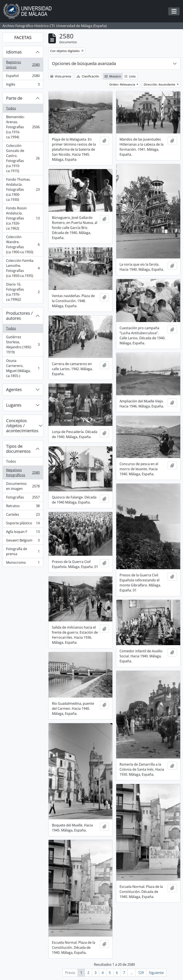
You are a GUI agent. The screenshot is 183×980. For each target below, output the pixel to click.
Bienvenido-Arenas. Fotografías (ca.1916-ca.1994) (23, 127)
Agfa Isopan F (23, 533)
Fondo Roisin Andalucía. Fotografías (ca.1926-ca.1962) (23, 218)
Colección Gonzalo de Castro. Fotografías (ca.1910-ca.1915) (23, 158)
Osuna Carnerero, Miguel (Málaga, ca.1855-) (23, 368)
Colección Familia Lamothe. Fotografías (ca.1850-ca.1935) (23, 268)
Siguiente (156, 973)
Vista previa (61, 76)
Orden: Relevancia (123, 84)
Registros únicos (23, 65)
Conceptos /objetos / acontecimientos (22, 426)
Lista (130, 76)
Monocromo (23, 563)
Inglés (23, 85)
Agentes (14, 390)
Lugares (14, 405)
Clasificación (88, 76)
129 (141, 973)
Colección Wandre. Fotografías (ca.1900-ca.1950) (23, 244)
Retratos (23, 507)
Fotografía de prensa (23, 551)
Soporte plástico (23, 524)
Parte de (14, 98)
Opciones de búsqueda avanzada (84, 63)
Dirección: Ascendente (160, 84)
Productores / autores (19, 316)
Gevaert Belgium (23, 541)
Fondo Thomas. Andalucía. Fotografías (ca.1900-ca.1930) (23, 189)
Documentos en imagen (23, 486)
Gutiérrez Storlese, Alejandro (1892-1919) (23, 345)
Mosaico (113, 76)
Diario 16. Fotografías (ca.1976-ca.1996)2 (23, 292)
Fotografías (23, 498)
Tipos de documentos (18, 449)
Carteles (23, 515)
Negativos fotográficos (23, 472)
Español (23, 77)
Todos (11, 108)
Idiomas (14, 52)
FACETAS (23, 37)
